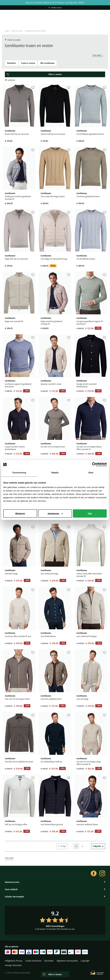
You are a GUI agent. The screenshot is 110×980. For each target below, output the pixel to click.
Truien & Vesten (28, 63)
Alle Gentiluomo (47, 63)
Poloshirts (12, 63)
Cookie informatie (33, 961)
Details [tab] (55, 473)
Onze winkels (55, 889)
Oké (90, 513)
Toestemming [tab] (19, 473)
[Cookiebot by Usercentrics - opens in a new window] (94, 465)
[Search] (55, 22)
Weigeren (20, 513)
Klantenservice (55, 882)
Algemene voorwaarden (67, 961)
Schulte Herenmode (55, 897)
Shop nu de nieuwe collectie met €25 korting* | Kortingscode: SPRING (55, 3)
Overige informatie (13, 965)
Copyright (85, 961)
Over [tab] (91, 473)
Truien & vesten (17, 31)
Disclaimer (49, 961)
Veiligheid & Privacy (14, 961)
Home (7, 31)
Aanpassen (55, 513)
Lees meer (98, 55)
